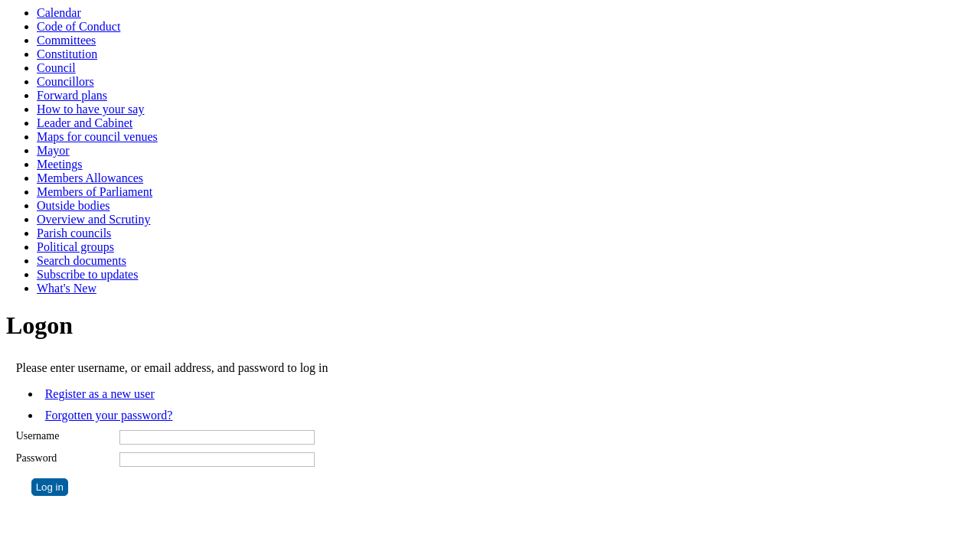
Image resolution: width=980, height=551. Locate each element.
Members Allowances (90, 178)
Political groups (75, 247)
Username (38, 436)
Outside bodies (73, 205)
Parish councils (74, 233)
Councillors (65, 82)
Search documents (82, 261)
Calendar (59, 13)
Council (56, 68)
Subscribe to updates (87, 274)
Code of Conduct (78, 26)
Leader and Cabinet (85, 123)
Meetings (60, 164)
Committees (66, 40)
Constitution (67, 54)
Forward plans (72, 95)
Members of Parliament (95, 192)
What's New (67, 288)
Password (37, 458)
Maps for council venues (97, 137)
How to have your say (90, 109)
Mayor (53, 150)
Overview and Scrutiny (93, 219)
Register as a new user (100, 394)
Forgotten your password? (109, 415)
